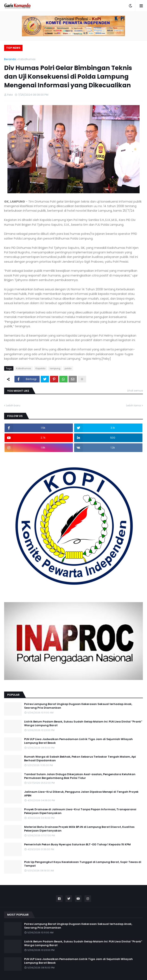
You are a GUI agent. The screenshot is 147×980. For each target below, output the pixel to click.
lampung (55, 368)
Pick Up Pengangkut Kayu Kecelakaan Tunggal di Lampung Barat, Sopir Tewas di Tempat (83, 864)
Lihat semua (135, 391)
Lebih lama (133, 405)
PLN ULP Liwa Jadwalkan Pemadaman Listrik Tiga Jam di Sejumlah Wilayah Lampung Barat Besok (78, 741)
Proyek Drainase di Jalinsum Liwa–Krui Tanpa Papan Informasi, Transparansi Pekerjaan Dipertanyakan (80, 811)
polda (68, 368)
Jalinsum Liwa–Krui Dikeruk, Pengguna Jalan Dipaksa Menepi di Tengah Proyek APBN (81, 794)
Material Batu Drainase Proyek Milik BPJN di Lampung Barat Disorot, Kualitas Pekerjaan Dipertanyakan (79, 829)
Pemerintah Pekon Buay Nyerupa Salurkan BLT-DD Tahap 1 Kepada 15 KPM (77, 845)
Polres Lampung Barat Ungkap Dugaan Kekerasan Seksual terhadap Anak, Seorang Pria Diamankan (78, 706)
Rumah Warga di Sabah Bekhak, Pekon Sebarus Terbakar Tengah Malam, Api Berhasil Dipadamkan (80, 759)
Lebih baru (13, 405)
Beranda (10, 59)
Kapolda (40, 368)
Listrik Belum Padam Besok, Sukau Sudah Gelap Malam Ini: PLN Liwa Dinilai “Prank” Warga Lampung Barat (83, 724)
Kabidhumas (27, 59)
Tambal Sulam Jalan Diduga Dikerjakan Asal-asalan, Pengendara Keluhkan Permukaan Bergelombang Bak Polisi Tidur (80, 776)
